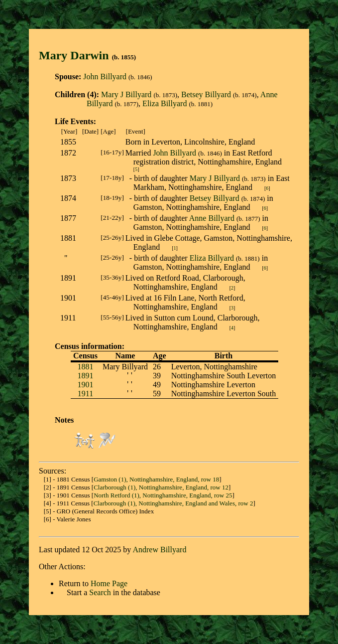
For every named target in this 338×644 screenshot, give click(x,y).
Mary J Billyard (126, 94)
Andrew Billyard (159, 550)
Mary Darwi (70, 55)
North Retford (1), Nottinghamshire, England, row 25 (163, 495)
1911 (85, 394)
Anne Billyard (212, 218)
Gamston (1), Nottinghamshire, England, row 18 (156, 479)
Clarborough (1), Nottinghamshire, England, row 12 (161, 487)
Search (100, 592)
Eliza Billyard (165, 103)
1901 (85, 385)
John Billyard (105, 77)
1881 (85, 367)
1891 (85, 376)
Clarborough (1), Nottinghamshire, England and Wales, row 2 (173, 503)
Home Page (109, 583)
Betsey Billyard (206, 94)
